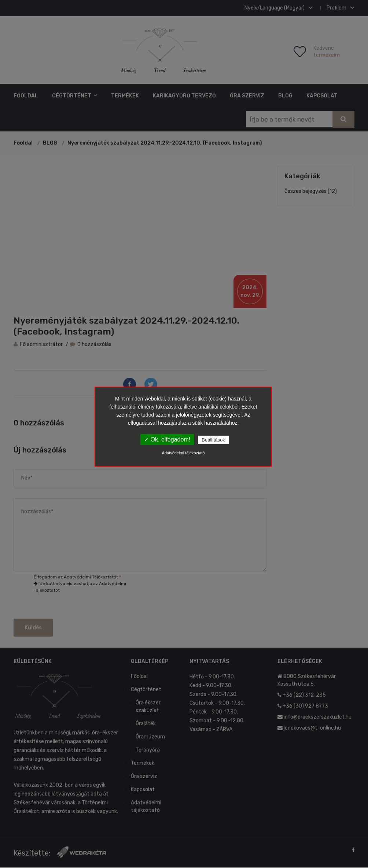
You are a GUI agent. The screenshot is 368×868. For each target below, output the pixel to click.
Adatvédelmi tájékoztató (183, 453)
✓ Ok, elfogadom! (167, 439)
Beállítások (213, 440)
